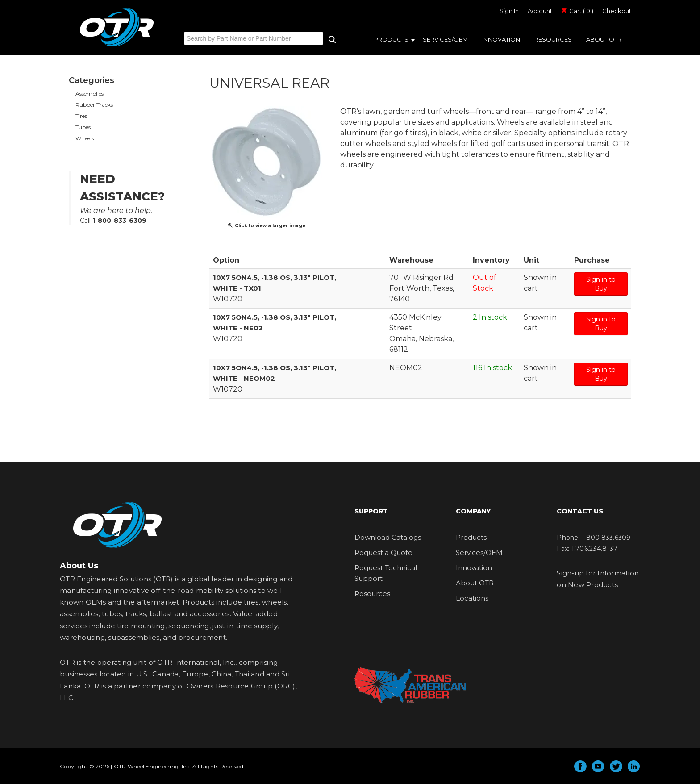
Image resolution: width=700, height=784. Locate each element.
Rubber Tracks (94, 105)
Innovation (501, 39)
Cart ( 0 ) (577, 11)
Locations (472, 598)
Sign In (509, 11)
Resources (553, 39)
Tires (81, 116)
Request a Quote (383, 553)
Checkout (617, 11)
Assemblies (90, 94)
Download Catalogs (388, 537)
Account (540, 11)
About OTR (604, 39)
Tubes (83, 127)
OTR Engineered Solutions (117, 46)
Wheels (85, 138)
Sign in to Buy (601, 284)
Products (391, 39)
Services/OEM (445, 39)
